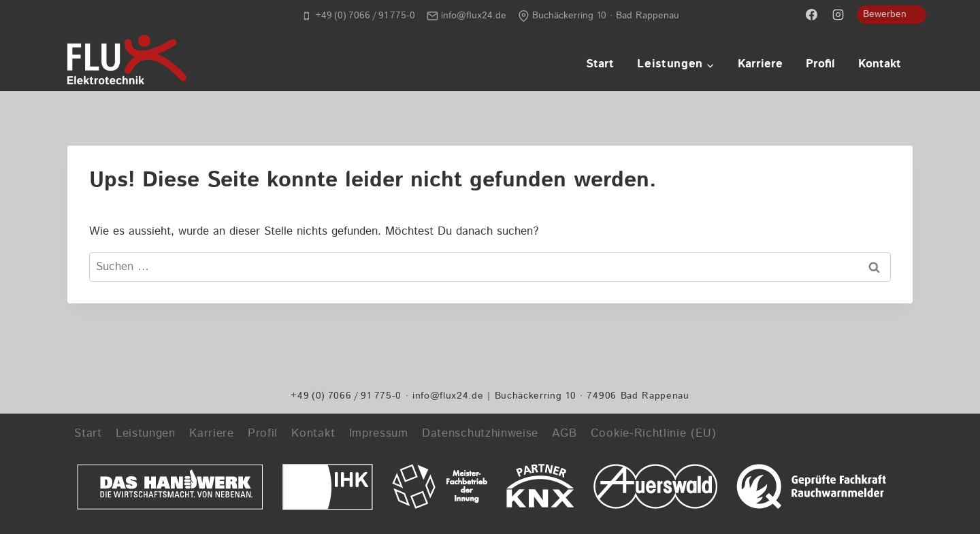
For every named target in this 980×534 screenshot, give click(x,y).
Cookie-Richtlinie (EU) (654, 433)
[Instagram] (838, 14)
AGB (564, 433)
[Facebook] (812, 14)
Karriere (760, 64)
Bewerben (885, 14)
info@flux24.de (448, 396)
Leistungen (146, 433)
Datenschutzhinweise (480, 433)
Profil (820, 64)
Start (600, 64)
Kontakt (880, 64)
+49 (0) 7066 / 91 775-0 (346, 396)
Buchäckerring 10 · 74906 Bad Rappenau (592, 396)
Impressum (379, 433)
